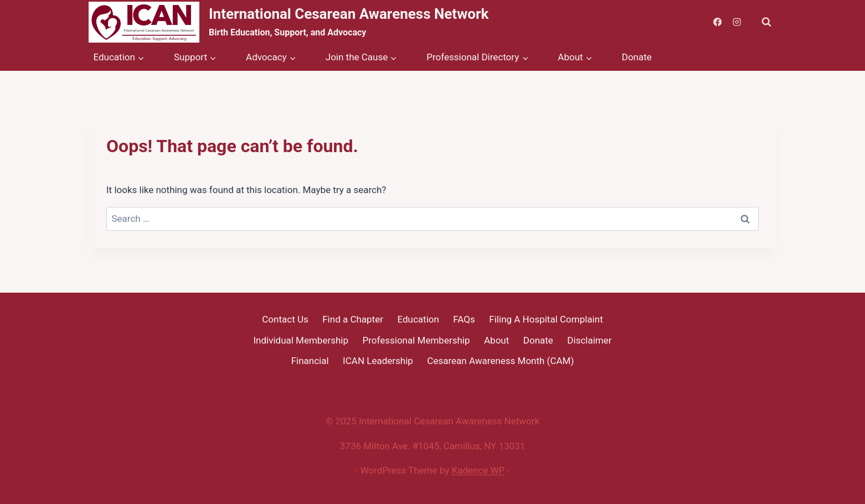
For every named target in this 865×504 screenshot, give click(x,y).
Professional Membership (416, 340)
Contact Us (285, 319)
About (496, 340)
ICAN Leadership (378, 361)
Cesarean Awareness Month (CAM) (500, 361)
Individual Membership (301, 340)
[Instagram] (737, 22)
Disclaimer (589, 340)
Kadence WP (478, 470)
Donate (637, 57)
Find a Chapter (353, 319)
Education (418, 319)
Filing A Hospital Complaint (546, 319)
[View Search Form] (766, 22)
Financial (310, 361)
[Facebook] (717, 22)
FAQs (464, 319)
